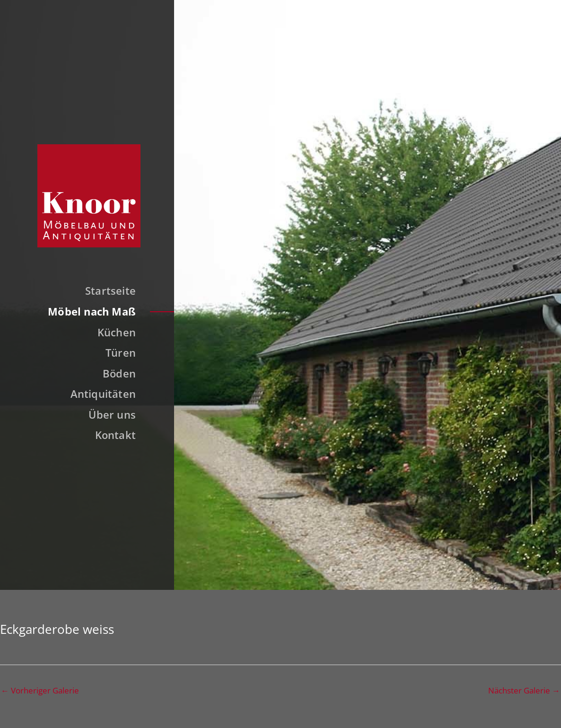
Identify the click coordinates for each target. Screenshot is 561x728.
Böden (119, 373)
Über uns (112, 414)
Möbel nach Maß (92, 311)
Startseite (110, 290)
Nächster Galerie (524, 690)
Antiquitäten (103, 394)
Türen (121, 352)
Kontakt (116, 435)
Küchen (117, 332)
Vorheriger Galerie (40, 690)
